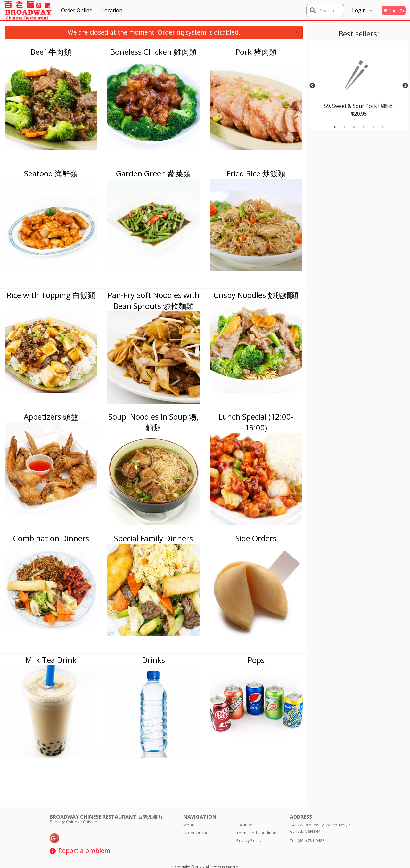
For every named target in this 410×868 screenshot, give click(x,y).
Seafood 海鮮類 (51, 173)
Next (405, 86)
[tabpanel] (359, 86)
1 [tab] (335, 127)
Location (112, 10)
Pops (256, 660)
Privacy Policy (249, 814)
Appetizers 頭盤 (51, 417)
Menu (189, 798)
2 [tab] (344, 127)
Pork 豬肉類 (256, 52)
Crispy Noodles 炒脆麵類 (256, 295)
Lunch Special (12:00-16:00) (256, 422)
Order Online (77, 10)
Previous (312, 86)
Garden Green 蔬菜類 (153, 173)
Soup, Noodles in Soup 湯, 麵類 (153, 422)
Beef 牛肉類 (51, 52)
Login (359, 10)
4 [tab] (364, 127)
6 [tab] (383, 127)
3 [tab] (354, 127)
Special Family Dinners (153, 538)
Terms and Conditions (258, 806)
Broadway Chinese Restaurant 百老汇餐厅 (107, 790)
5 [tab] (373, 127)
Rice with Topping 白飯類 (51, 295)
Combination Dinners (51, 538)
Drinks (153, 660)
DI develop (216, 846)
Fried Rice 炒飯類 (256, 173)
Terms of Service (216, 863)
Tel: (307, 814)
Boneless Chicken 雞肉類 (153, 52)
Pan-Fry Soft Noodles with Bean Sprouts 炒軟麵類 (154, 300)
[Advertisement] (349, 230)
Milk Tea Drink (51, 660)
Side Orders (256, 538)
